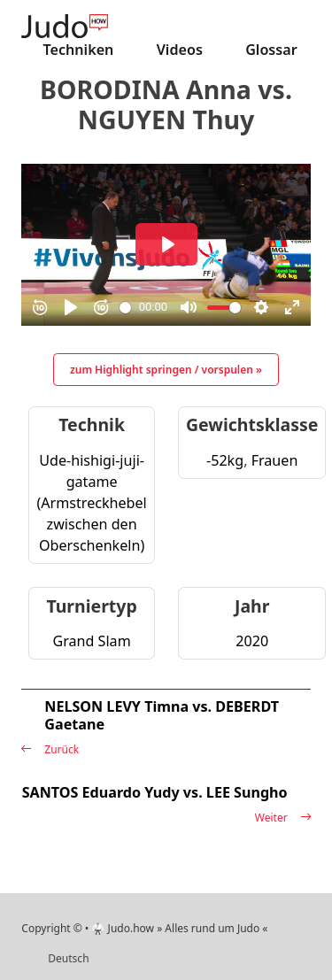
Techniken (79, 50)
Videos (180, 50)
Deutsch (68, 958)
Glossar (271, 50)
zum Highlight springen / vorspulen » (166, 370)
